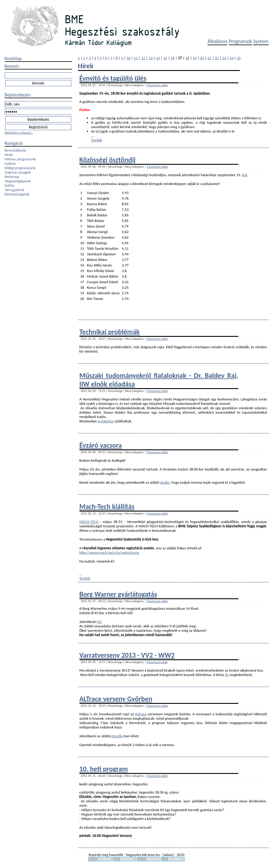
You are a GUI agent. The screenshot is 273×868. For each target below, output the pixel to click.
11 (136, 58)
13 (151, 58)
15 (165, 58)
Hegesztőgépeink (18, 181)
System (261, 41)
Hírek (9, 155)
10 (129, 58)
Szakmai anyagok (18, 172)
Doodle (117, 736)
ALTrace (141, 714)
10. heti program (104, 769)
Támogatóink (15, 190)
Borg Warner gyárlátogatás (118, 594)
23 (224, 58)
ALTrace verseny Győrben (116, 699)
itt (227, 675)
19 (195, 58)
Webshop (12, 177)
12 (143, 58)
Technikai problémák (110, 332)
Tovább (97, 140)
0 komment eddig (157, 85)
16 (173, 58)
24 (232, 58)
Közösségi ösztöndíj (108, 160)
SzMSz (10, 185)
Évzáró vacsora (101, 445)
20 (202, 58)
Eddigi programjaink (20, 168)
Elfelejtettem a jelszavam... (19, 133)
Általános (218, 41)
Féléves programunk (20, 159)
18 (187, 58)
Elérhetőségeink (17, 194)
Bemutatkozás (16, 150)
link (245, 175)
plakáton (107, 421)
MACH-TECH (89, 522)
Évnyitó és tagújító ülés (113, 78)
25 (239, 58)
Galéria (10, 163)
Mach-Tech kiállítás (107, 506)
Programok (240, 41)
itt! (100, 622)
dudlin (165, 482)
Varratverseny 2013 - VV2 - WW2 (127, 655)
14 (158, 58)
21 (209, 58)
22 (217, 58)
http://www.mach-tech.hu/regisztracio (109, 552)
